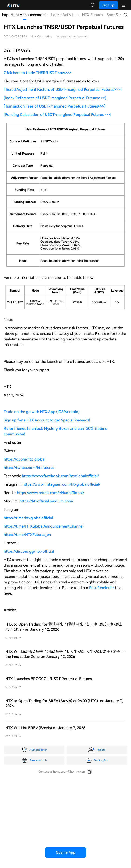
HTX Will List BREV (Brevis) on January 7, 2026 (45, 728)
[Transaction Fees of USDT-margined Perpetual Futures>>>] (55, 106)
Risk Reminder (102, 588)
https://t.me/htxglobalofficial (28, 518)
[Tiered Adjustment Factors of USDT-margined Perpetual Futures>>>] (63, 89)
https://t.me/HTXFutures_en (27, 535)
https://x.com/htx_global (25, 459)
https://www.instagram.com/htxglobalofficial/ (61, 484)
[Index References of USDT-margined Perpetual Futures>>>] (55, 98)
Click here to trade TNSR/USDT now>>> (38, 73)
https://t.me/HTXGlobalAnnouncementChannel (44, 526)
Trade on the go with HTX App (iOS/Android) (42, 412)
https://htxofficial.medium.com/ (46, 501)
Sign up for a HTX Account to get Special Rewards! (47, 420)
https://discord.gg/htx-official (29, 551)
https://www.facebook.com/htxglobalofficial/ (60, 476)
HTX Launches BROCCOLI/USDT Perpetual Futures (49, 679)
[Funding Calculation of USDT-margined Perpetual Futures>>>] (57, 115)
